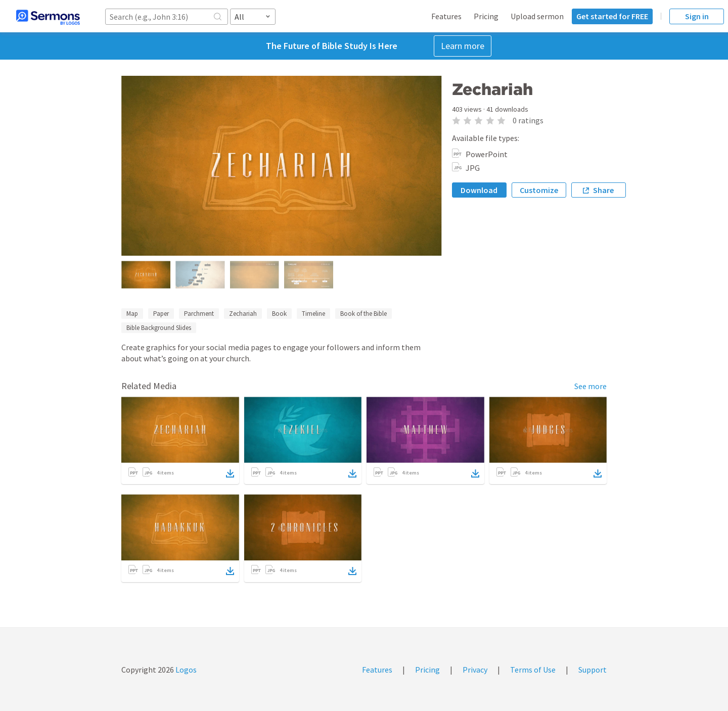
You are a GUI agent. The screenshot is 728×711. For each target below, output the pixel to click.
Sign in (697, 16)
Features (446, 16)
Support (593, 670)
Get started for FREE (612, 16)
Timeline (313, 314)
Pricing (486, 16)
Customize (539, 190)
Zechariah (243, 314)
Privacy (475, 670)
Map (132, 314)
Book (279, 314)
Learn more (463, 46)
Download (479, 190)
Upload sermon (537, 16)
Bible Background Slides (159, 328)
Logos (185, 670)
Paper (161, 314)
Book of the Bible (363, 314)
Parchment (199, 314)
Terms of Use (533, 670)
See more (590, 386)
